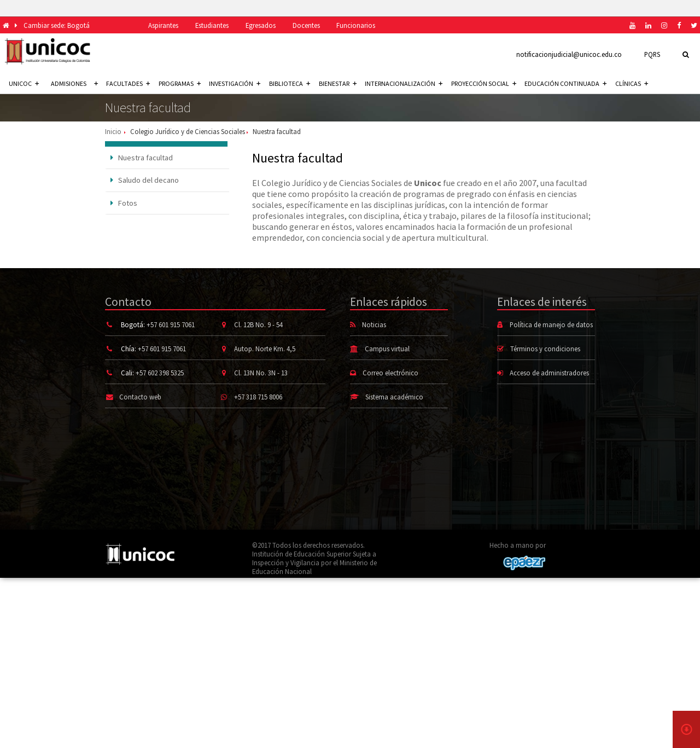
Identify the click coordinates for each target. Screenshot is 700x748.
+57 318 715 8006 (258, 397)
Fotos (124, 203)
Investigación (235, 83)
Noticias (374, 324)
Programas (180, 83)
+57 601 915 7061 (171, 324)
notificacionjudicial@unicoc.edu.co (569, 54)
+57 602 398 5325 (160, 373)
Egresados (261, 25)
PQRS (652, 54)
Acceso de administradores (549, 373)
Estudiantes (212, 25)
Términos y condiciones (545, 349)
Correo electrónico (390, 373)
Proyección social (484, 83)
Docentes (306, 25)
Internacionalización (404, 83)
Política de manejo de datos (551, 324)
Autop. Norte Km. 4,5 (265, 349)
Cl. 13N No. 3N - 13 (261, 373)
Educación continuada (565, 83)
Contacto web (140, 397)
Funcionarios (356, 25)
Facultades (128, 83)
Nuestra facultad (142, 158)
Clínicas (632, 83)
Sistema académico (394, 397)
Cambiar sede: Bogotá (57, 25)
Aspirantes (163, 25)
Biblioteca (290, 83)
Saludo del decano (145, 180)
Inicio (113, 131)
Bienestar (338, 83)
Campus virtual (387, 349)
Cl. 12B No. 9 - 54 (258, 324)
